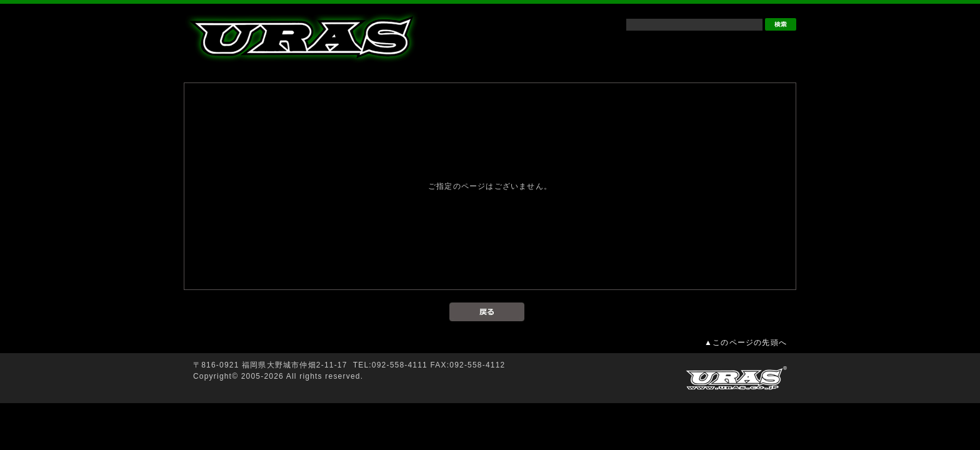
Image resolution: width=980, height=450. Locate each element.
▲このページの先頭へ (746, 342)
